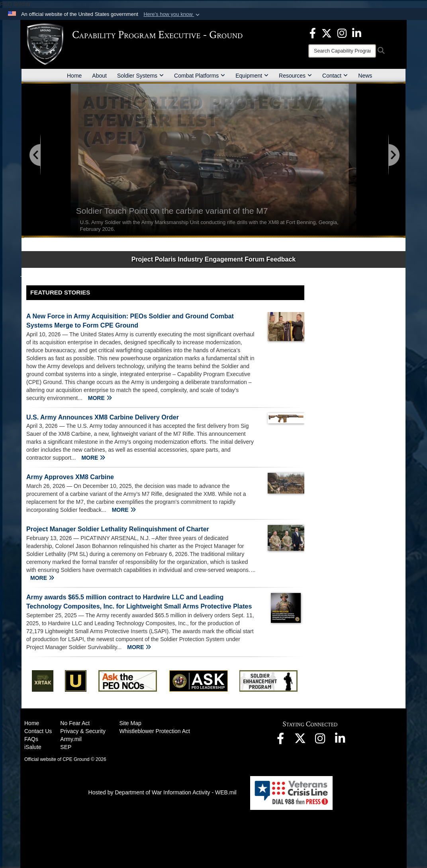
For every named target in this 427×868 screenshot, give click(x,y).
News (365, 76)
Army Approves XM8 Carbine (70, 477)
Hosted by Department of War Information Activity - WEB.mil (163, 792)
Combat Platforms (200, 76)
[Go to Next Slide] (394, 155)
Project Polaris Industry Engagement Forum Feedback (214, 259)
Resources (295, 76)
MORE (100, 398)
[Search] (342, 51)
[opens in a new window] (313, 33)
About (99, 76)
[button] (172, 14)
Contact (335, 76)
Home (74, 76)
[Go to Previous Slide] (35, 155)
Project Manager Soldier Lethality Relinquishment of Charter (118, 529)
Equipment (252, 76)
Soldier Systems (140, 76)
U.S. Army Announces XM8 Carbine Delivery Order (103, 417)
